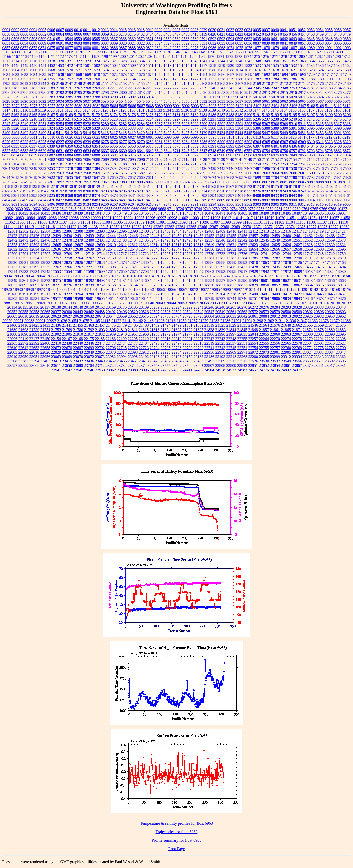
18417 (111, 281)
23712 (100, 366)
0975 (195, 48)
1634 (33, 75)
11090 (150, 222)
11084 (107, 222)
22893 (133, 352)
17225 (45, 267)
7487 (257, 169)
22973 (264, 352)
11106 (311, 222)
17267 (78, 267)
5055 (221, 101)
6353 (87, 146)
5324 (51, 128)
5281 (114, 124)
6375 (177, 146)
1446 (6, 66)
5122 (69, 110)
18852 (275, 285)
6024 (105, 137)
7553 (15, 173)
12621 (231, 245)
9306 (284, 204)
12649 (199, 249)
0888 (132, 48)
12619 (209, 245)
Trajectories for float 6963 (177, 832)
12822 (34, 263)
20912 (275, 316)
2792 (60, 92)
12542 (242, 240)
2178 (329, 83)
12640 (100, 249)
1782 (257, 79)
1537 (329, 66)
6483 (302, 146)
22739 (199, 348)
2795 (78, 92)
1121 (88, 52)
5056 (230, 101)
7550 (347, 169)
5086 (132, 106)
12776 (166, 258)
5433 (212, 133)
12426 (34, 236)
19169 (335, 289)
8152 (167, 186)
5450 (293, 133)
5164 (24, 115)
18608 (275, 281)
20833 (231, 316)
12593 (34, 245)
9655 (108, 209)
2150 (96, 83)
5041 (123, 101)
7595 (203, 173)
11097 (215, 222)
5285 (150, 124)
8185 (347, 186)
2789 (33, 92)
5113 (346, 106)
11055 (324, 218)
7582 (141, 173)
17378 (188, 267)
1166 (7, 57)
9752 (225, 209)
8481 (78, 200)
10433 (23, 213)
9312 (302, 204)
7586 (159, 173)
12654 (253, 249)
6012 (42, 137)
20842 (242, 316)
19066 (171, 289)
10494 (275, 213)
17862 (209, 272)
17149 (319, 263)
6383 (203, 146)
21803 (100, 330)
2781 (311, 88)
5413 (78, 133)
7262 (338, 164)
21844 (231, 330)
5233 (230, 119)
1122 (97, 52)
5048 (168, 101)
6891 (114, 155)
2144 (42, 83)
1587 (221, 70)
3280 (24, 97)
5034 (60, 101)
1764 (132, 79)
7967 (105, 182)
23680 (78, 366)
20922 (297, 316)
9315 (320, 204)
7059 (311, 155)
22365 (12, 343)
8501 (168, 200)
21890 (23, 334)
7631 (60, 178)
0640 (266, 39)
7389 (105, 169)
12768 (100, 258)
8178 (293, 186)
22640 (12, 348)
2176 (320, 83)
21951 (133, 334)
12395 (111, 231)
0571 (150, 39)
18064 (40, 276)
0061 (33, 34)
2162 (195, 83)
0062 (42, 34)
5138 (203, 110)
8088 (320, 182)
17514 (12, 272)
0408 (185, 34)
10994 (128, 218)
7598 (230, 173)
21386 (346, 321)
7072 (338, 155)
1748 (338, 75)
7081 (42, 160)
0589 (194, 39)
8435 (284, 195)
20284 (275, 307)
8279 (6, 195)
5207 (6, 119)
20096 (270, 303)
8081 (284, 182)
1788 (311, 79)
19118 (270, 289)
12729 (198, 254)
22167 (67, 339)
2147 (69, 83)
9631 (28, 209)
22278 (297, 339)
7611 (329, 173)
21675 (341, 325)
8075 (275, 182)
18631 (297, 281)
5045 (141, 101)
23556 (297, 361)
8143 (114, 186)
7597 (221, 173)
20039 (138, 303)
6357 (123, 146)
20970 (7, 321)
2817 (177, 92)
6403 (284, 146)
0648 (329, 39)
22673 (56, 348)
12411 (242, 231)
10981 (341, 213)
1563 (6, 70)
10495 (286, 213)
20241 (199, 307)
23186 (209, 357)
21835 (198, 330)
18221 (204, 276)
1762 (114, 79)
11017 (248, 218)
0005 (42, 30)
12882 (166, 263)
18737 (78, 285)
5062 (275, 101)
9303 (257, 204)
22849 (89, 352)
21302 (269, 321)
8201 (96, 191)
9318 (329, 204)
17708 (144, 272)
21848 (253, 330)
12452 (199, 236)
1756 (60, 79)
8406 (248, 195)
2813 (141, 92)
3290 (114, 97)
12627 (297, 245)
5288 (168, 124)
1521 (239, 66)
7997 (132, 182)
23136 (177, 357)
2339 (203, 88)
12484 (133, 240)
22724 (155, 348)
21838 (209, 330)
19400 (253, 294)
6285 (195, 142)
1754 (42, 79)
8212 (185, 191)
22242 (209, 339)
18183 (193, 276)
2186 (24, 88)
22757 (275, 348)
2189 (51, 88)
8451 (329, 195)
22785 (330, 348)
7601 (257, 173)
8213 (194, 191)
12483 (122, 240)
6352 (78, 146)
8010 (168, 182)
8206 (132, 191)
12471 (341, 236)
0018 (141, 30)
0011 (87, 30)
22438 (67, 343)
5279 (96, 124)
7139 (221, 160)
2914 (275, 92)
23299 (275, 357)
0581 (158, 39)
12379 (333, 227)
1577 (132, 70)
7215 (194, 164)
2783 (329, 88)
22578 (297, 343)
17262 (56, 267)
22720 (133, 348)
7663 (159, 178)
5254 (60, 124)
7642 (87, 178)
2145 (51, 83)
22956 (209, 352)
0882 (105, 48)
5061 (266, 101)
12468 (330, 236)
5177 (141, 115)
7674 (212, 178)
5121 (60, 110)
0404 (150, 34)
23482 (166, 361)
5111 (329, 106)
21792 (89, 330)
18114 (149, 276)
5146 (275, 110)
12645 (155, 249)
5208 (15, 119)
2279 (186, 88)
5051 (195, 101)
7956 (96, 182)
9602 (10, 209)
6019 (60, 137)
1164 (334, 52)
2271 (114, 88)
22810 (34, 352)
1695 (293, 75)
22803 (12, 352)
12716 (111, 254)
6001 (338, 133)
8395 (221, 195)
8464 (6, 200)
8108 (338, 182)
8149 (150, 186)
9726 (180, 209)
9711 (171, 209)
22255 (242, 339)
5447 (266, 133)
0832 (212, 43)
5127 (113, 110)
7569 (96, 173)
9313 (311, 204)
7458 (239, 169)
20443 (78, 312)
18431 (122, 281)
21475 (111, 325)
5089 (159, 106)
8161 (176, 186)
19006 (62, 289)
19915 (18, 303)
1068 (221, 48)
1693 (275, 75)
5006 (168, 97)
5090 (168, 106)
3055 (329, 92)
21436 (56, 325)
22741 (209, 348)
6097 (203, 137)
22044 (253, 334)
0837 (257, 43)
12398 (133, 231)
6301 (230, 142)
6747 (203, 151)
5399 (347, 128)
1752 (24, 79)
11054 (313, 218)
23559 (308, 361)
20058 (204, 303)
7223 (248, 164)
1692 (266, 75)
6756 (284, 151)
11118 (50, 227)
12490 (166, 240)
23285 (264, 357)
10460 (166, 213)
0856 (347, 43)
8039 (203, 182)
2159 (177, 83)
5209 (24, 119)
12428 (45, 236)
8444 (302, 195)
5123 (78, 110)
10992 (117, 218)
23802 (198, 366)
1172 (60, 57)
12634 (34, 249)
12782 (220, 258)
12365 (191, 227)
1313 (6, 61)
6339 (51, 146)
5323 (42, 128)
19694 (177, 298)
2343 (239, 88)
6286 (203, 142)
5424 (176, 133)
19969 (40, 303)
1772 (195, 79)
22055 (264, 334)
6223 (24, 142)
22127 (34, 339)
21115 (106, 321)
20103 (281, 303)
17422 (242, 267)
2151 (105, 83)
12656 (275, 249)
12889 (231, 263)
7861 (51, 182)
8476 (51, 200)
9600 (347, 204)
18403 (100, 281)
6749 (221, 151)
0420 (212, 34)
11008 (215, 218)
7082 (51, 160)
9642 (64, 209)
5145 (266, 110)
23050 (23, 357)
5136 (185, 110)
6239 (87, 142)
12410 (231, 231)
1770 (186, 79)
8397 (230, 195)
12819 (341, 258)
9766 (323, 209)
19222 (67, 294)
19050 (127, 289)
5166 (42, 115)
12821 (23, 263)
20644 (111, 316)
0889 (141, 48)
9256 (105, 204)
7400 (132, 169)
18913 (341, 285)
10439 (78, 213)
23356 (330, 357)
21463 (89, 325)
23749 (144, 366)
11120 (61, 227)
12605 (56, 245)
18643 (308, 281)
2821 (212, 92)
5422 (158, 133)
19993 (84, 303)
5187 (221, 115)
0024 (167, 30)
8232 (266, 191)
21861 (275, 330)
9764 (305, 209)
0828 (177, 43)
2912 (257, 92)
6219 (346, 137)
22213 (154, 339)
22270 (275, 339)
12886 (209, 263)
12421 (341, 231)
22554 (253, 343)
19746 (242, 298)
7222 (239, 164)
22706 (111, 348)
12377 (311, 227)
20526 (144, 312)
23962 (111, 370)
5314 (311, 124)
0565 (96, 39)
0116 (114, 34)
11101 (258, 222)
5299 (195, 124)
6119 (284, 137)
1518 (212, 66)
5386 (257, 128)
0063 (51, 34)
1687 (230, 75)
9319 (338, 204)
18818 (199, 285)
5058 (248, 101)
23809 (231, 366)
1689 (248, 75)
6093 (168, 137)
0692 (69, 43)
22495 (155, 343)
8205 (123, 191)
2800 (123, 92)
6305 (266, 142)
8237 (275, 191)
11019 (270, 218)
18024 (330, 272)
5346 (177, 128)
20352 (12, 312)
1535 (311, 66)
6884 (69, 155)
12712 (89, 254)
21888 (12, 334)
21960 (144, 334)
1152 (229, 52)
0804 (87, 43)
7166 (33, 164)
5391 (293, 128)
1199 (113, 57)
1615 (248, 70)
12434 (100, 236)
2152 (114, 83)
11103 (279, 222)
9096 (51, 204)
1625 (329, 70)
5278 (87, 124)
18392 (89, 281)
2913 (266, 92)
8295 (33, 195)
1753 (33, 79)
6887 (87, 155)
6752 (248, 151)
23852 (264, 366)
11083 (96, 222)
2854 (230, 92)
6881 (42, 155)
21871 (297, 330)
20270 (242, 307)
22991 (297, 352)
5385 (248, 128)
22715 (122, 348)
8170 (239, 186)
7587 (168, 173)
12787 (275, 258)
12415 (275, 231)
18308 (291, 276)
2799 (114, 92)
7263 (347, 164)
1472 (69, 66)
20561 (231, 312)
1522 (248, 66)
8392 (195, 195)
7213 (176, 164)
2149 (87, 83)
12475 (34, 240)
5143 (248, 110)
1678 (159, 75)
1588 (230, 70)
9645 (73, 209)
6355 (105, 146)
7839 (6, 182)
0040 (275, 30)
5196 (302, 115)
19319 (144, 294)
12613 (144, 245)
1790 (329, 79)
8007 (150, 182)
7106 (168, 160)
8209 (159, 191)
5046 (150, 101)
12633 (23, 249)
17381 (199, 267)
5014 (239, 97)
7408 (159, 169)
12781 (209, 258)
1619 (284, 70)
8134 (78, 186)
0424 (248, 34)
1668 (78, 75)
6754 (266, 151)
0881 (96, 48)
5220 (114, 119)
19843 (297, 298)
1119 (71, 52)
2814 (150, 92)
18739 (89, 285)
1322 (78, 61)
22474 (122, 343)
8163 (194, 186)
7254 (293, 164)
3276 (338, 92)
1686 (221, 75)
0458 (311, 34)
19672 (166, 298)
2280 (195, 88)
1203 (149, 57)
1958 (15, 83)
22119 (23, 339)
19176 (346, 289)
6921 (186, 155)
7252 (275, 164)
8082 (293, 182)
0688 (33, 43)
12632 (12, 249)
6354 (96, 146)
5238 (275, 119)
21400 (12, 325)
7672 (203, 178)
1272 (229, 57)
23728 (111, 366)
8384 (159, 195)
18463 (155, 281)
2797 (96, 92)
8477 (60, 200)
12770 (122, 258)
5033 (51, 101)
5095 (213, 106)
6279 (141, 142)
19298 (111, 294)
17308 (111, 267)
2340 (212, 88)
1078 (266, 48)
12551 (297, 240)
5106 (293, 106)
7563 (60, 173)
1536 (320, 66)
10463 (188, 213)
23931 (341, 366)
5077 (51, 106)
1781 (248, 79)
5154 (284, 110)
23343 (319, 357)
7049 (293, 155)
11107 (322, 222)
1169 (34, 57)
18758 (111, 285)
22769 (297, 348)
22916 (155, 352)
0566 (105, 39)
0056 (338, 30)
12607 (78, 245)
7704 (275, 178)
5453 (320, 133)
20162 (100, 307)
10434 (34, 213)
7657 (132, 178)
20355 (23, 312)
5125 (96, 110)
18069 (62, 276)
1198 (104, 57)
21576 (275, 325)
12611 (122, 245)
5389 (275, 128)
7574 (114, 173)
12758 (67, 258)
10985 (41, 218)
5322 (33, 128)
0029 (203, 30)
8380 (123, 195)
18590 (242, 281)
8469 (24, 200)
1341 (203, 61)
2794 (69, 92)
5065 (302, 101)
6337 (33, 146)
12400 (144, 231)
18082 (84, 276)
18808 (188, 285)
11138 (93, 227)
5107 (302, 106)
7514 (275, 169)
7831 (338, 178)
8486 (114, 200)
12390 (89, 231)
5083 (105, 106)
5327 (78, 128)
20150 (89, 307)
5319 (6, 128)
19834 (286, 298)
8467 (15, 200)
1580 (159, 70)
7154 (293, 160)
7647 (96, 178)
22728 (177, 348)
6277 (123, 142)
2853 (221, 92)
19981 (73, 303)
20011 (127, 303)
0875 (51, 48)
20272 (253, 307)
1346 (239, 61)
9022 (338, 200)
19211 (45, 294)
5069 (338, 101)
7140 (230, 160)
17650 (122, 272)
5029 (15, 101)
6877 (24, 155)
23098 (133, 357)
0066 (78, 34)
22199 (122, 339)
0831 (203, 43)
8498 (150, 200)
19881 (7, 303)
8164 (203, 186)
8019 (177, 182)
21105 (95, 321)
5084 (114, 106)
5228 (185, 119)
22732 (188, 348)
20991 (40, 321)
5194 (284, 115)
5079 (69, 106)
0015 (123, 30)
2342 (230, 88)
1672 (114, 75)
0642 (284, 39)
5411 (60, 133)
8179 (302, 186)
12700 (12, 254)
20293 (286, 307)
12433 (89, 236)
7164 (15, 164)
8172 (248, 186)
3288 (96, 97)
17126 (297, 263)
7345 (24, 169)
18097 (105, 276)
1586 (212, 70)
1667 (69, 75)
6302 (239, 142)
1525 (275, 66)
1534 (302, 66)
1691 (257, 75)
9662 (144, 209)
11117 (40, 227)
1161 (308, 52)
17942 (264, 272)
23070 (78, 357)
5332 (123, 128)
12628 (308, 245)
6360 (150, 146)
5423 (167, 133)
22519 (209, 343)
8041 (212, 182)
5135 (176, 110)
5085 (123, 106)
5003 (141, 97)
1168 (25, 57)
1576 (123, 70)
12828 (100, 263)
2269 (96, 88)
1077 (257, 48)
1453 (60, 66)
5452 (311, 133)
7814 (329, 178)
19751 (253, 298)
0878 (78, 48)
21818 (154, 330)
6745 (185, 151)
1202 (140, 57)
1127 (141, 52)
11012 (226, 218)
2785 (347, 88)
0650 (347, 39)
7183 (78, 164)
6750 (230, 151)
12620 (220, 245)
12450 (177, 236)
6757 (293, 151)
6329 (347, 142)
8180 (311, 186)
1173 (69, 57)
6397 (257, 146)
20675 (144, 316)
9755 (243, 209)
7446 (230, 169)
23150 (188, 357)
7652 (123, 178)
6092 (159, 137)
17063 (264, 263)
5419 (132, 133)
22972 (253, 352)
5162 (6, 115)
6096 (195, 137)
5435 (230, 133)
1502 (96, 66)
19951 (29, 303)
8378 (114, 195)
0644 (302, 39)
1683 (195, 75)
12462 (308, 236)
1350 (275, 61)
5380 (212, 128)
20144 (67, 307)
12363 (169, 227)
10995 (139, 218)
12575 (12, 245)
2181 (6, 88)
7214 (185, 164)
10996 (150, 218)
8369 (78, 195)
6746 (194, 151)
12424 (23, 236)
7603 (266, 173)
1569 (60, 70)
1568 (51, 70)
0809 (114, 43)
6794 (320, 151)
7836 (347, 178)
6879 (33, 155)
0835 (239, 43)
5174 (114, 115)
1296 (337, 57)
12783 (231, 258)
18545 (199, 281)
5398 (338, 128)
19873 (319, 298)
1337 (168, 61)
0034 (248, 30)
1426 (347, 61)
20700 (166, 316)
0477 (329, 34)
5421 (150, 133)
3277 (347, 92)
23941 (56, 370)
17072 (275, 263)
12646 (166, 249)
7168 (51, 164)
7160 (347, 160)
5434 (221, 133)
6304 (257, 142)
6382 (195, 146)
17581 (78, 272)
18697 (34, 285)
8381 (132, 195)
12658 (297, 249)
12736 (242, 254)
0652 (15, 43)
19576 (45, 298)
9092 (24, 204)
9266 (150, 204)
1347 (248, 61)
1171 (51, 57)
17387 (209, 267)
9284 (177, 204)
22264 (264, 339)
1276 (265, 57)
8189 (15, 191)
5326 (69, 128)
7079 (24, 160)
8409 (266, 195)
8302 (42, 195)
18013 (308, 272)
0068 (96, 34)
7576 (123, 173)
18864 (308, 285)
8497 (141, 200)
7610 (320, 173)
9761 (278, 209)
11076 (75, 222)
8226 (257, 191)
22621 (341, 343)
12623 (253, 245)
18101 (127, 276)
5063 (284, 101)
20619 (34, 316)
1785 (284, 79)
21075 (84, 321)
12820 (12, 263)
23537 (275, 361)
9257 (114, 204)
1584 (195, 70)
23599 (23, 366)
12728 (187, 254)
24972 (297, 370)
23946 (89, 370)
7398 (123, 169)
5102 (257, 106)
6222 (15, 142)
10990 (96, 218)
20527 (155, 312)
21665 (308, 325)
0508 (33, 39)
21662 (297, 325)
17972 (286, 272)
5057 (239, 101)
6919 (168, 155)
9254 (96, 204)
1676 (141, 75)
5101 (249, 106)
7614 (6, 178)
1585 (203, 70)
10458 (155, 213)
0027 (185, 30)
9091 (15, 204)
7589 (177, 173)
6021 (78, 137)
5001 (123, 97)
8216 (221, 191)
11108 (333, 222)
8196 (51, 191)
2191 (69, 88)
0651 (6, 43)
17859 (199, 272)
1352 (293, 61)
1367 (338, 61)
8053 (239, 182)
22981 (275, 352)
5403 (33, 133)
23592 (330, 361)
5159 (328, 110)
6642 (150, 151)
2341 (221, 88)
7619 (33, 178)
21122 (116, 321)
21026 (62, 321)
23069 (67, 357)
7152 (275, 160)
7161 (6, 164)
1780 (239, 79)
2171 (275, 83)
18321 (313, 276)
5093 (195, 106)
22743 (220, 348)
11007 (205, 218)
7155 (302, 160)
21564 (264, 325)
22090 (330, 334)
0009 (69, 30)
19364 (220, 294)
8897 (266, 200)
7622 (51, 178)
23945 (78, 370)
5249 (24, 124)
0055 (329, 30)
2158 (168, 83)
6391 (212, 146)
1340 (195, 61)
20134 (12, 307)
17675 (133, 272)
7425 (195, 169)
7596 (212, 173)
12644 (144, 249)
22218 (165, 339)
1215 (176, 57)
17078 (286, 263)
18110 (138, 276)
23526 (253, 361)
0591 (203, 39)
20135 (23, 307)
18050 (18, 276)
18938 (29, 289)
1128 (150, 52)
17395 (220, 267)
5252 (51, 124)
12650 (209, 249)
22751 (242, 348)
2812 (132, 92)
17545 (45, 272)
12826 (78, 263)
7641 (78, 178)
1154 (246, 52)
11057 (334, 218)
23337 (308, 357)
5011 (212, 97)
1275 (256, 57)
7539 (302, 169)
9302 (248, 204)
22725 (166, 348)
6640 (132, 151)
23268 (242, 357)
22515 (199, 343)
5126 (104, 110)
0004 (33, 30)
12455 (231, 236)
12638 (78, 249)
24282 (166, 370)
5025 (329, 97)
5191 (257, 115)
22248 (231, 339)
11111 (8, 227)
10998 (172, 218)
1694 (284, 75)
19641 (144, 298)
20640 (100, 316)
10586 (330, 213)
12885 (199, 263)
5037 (87, 101)
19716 (199, 298)
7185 (96, 164)
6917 (150, 155)
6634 (87, 151)
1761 (105, 79)
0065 (69, 34)
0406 (167, 34)
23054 (34, 357)
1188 (86, 57)
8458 (338, 195)
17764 (177, 272)
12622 (242, 245)
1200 (122, 57)
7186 (105, 164)
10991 (106, 218)
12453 (209, 236)
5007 (177, 97)
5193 (275, 115)
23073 (100, 357)
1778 (221, 79)
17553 (56, 272)
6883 (60, 155)
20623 (56, 316)
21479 (122, 325)
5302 (221, 124)
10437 (67, 213)
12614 (154, 245)
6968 (248, 155)
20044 (171, 303)
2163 (203, 83)
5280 (105, 124)
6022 (87, 137)
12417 (297, 231)
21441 (67, 325)
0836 (248, 43)
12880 (144, 263)
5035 (69, 101)
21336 (291, 321)
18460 (144, 281)
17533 (23, 272)
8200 (87, 191)
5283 (132, 124)
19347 (187, 294)
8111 (347, 182)
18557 (220, 281)
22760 (286, 348)
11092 (172, 222)
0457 (302, 34)
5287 (159, 124)
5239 (284, 119)
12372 (268, 227)
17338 (155, 267)
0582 (167, 39)
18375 (56, 281)
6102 (239, 137)
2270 (105, 88)
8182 (320, 186)
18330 (335, 276)
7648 (105, 178)
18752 (100, 285)
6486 (329, 146)
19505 (12, 298)
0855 (338, 43)
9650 (91, 209)
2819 (195, 92)
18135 (160, 276)
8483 (96, 200)
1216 (185, 57)
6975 (275, 155)
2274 (141, 88)
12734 (231, 254)
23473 (144, 361)
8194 (42, 191)
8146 (141, 186)
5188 (230, 115)
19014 (73, 289)
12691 (330, 249)
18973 (40, 289)
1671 (105, 75)
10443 (100, 213)
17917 (242, 272)
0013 (105, 30)
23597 (12, 366)
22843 (78, 352)
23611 (56, 366)
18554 (209, 281)
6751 (239, 151)
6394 (239, 146)
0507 (24, 39)
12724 (154, 254)
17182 (23, 267)
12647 (177, 249)
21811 (133, 330)
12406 (188, 231)
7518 (284, 169)
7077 (6, 160)
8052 (230, 182)
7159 (338, 160)
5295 (177, 124)
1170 (42, 57)
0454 (275, 34)
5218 (105, 119)
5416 (105, 133)
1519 (221, 66)
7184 (87, 164)
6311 (320, 142)
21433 (45, 325)
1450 (33, 66)
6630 (51, 151)
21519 (209, 325)
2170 (266, 83)
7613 (347, 173)
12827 (89, 263)
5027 (347, 97)
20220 (166, 307)
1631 (6, 75)
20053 (182, 303)
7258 (311, 164)
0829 (186, 43)
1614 (239, 70)
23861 (286, 366)
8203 (105, 191)
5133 (158, 110)
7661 (150, 178)
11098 (226, 222)
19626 (133, 298)
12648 (188, 249)
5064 (293, 101)
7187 (114, 164)
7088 (96, 160)
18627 (286, 281)
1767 (159, 79)
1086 (284, 48)
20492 (111, 312)
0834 (230, 43)
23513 (231, 361)
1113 (19, 52)
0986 (212, 48)
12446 (133, 236)
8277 (347, 191)
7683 (230, 178)
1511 (150, 66)
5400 (6, 133)
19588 (67, 298)
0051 (293, 30)
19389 (242, 294)
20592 (308, 312)
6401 (275, 146)
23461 (133, 361)
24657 (253, 370)
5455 (329, 133)
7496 (266, 169)
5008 (186, 97)
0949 (168, 48)
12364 (180, 227)
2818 (186, 92)
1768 (168, 79)
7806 (320, 178)
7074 (347, 155)
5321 (24, 128)
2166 (230, 83)
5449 (284, 133)
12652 (231, 249)
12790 (297, 258)
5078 (60, 106)
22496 (166, 343)
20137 (45, 307)
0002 (15, 30)
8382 (141, 195)
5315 (320, 124)
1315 (24, 61)
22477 (133, 343)
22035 (242, 334)
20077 (237, 303)
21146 (149, 321)
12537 (209, 240)
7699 (257, 178)
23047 (341, 352)
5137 (194, 110)
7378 (69, 169)
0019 (150, 30)
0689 (42, 43)
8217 (230, 191)
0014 (114, 30)
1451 (42, 66)
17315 (122, 267)
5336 (150, 128)
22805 (23, 352)
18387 (78, 281)
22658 (45, 348)
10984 (30, 218)
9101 (69, 204)
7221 (230, 164)
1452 (51, 66)
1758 (78, 79)
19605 (100, 298)
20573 (264, 312)
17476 (330, 267)
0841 (284, 43)
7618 (24, 178)
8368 (69, 195)
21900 (45, 334)
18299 (269, 276)
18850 (264, 285)
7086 (87, 160)
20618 (23, 316)
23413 (56, 361)
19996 (95, 303)
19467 (341, 294)
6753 (257, 151)
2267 (78, 88)
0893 (150, 48)
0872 (24, 48)
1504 (114, 66)
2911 (248, 92)
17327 (133, 267)
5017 (266, 97)
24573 (231, 370)
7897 (60, 182)
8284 (24, 195)
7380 (78, 169)
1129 (158, 52)
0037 (266, 30)
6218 (337, 137)
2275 (150, 88)
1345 (230, 61)
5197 (311, 115)
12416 (286, 231)
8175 (275, 186)
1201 (131, 57)
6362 (168, 146)
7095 (132, 160)
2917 (302, 92)
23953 (100, 370)
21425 (34, 325)
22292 (330, 339)
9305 (275, 204)
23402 (45, 361)
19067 (182, 289)
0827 (168, 43)
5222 (132, 119)
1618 (275, 70)
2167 (239, 83)
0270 (123, 34)
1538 (338, 66)
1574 (105, 70)
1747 (329, 75)
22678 (67, 348)
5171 (87, 115)
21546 (253, 325)
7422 (186, 169)
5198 (320, 115)
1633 (24, 75)
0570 (141, 39)
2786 (6, 92)
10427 (342, 209)
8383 (150, 195)
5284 (141, 124)
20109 (303, 303)
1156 (264, 52)
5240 (293, 119)
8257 (338, 191)
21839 (220, 330)
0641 (275, 39)
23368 (12, 361)
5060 (257, 101)
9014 (311, 200)
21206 (160, 321)
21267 (193, 321)
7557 (33, 173)
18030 (341, 272)
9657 (117, 209)
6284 (186, 142)
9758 (260, 209)
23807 (209, 366)
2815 (159, 92)
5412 (69, 133)
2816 (168, 92)
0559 (78, 39)
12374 (290, 227)
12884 (188, 263)
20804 (209, 316)
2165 (221, 83)
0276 (132, 34)
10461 (177, 213)
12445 (122, 236)
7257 (302, 164)
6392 (221, 146)
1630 (347, 70)
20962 (341, 316)
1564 (15, 70)
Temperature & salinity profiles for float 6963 (176, 823)
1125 (123, 52)
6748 (212, 151)
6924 (212, 155)
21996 (220, 334)
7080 (33, 160)
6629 (42, 151)
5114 (7, 110)
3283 (51, 97)
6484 (311, 146)
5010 (203, 97)
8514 (194, 200)
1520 (230, 66)
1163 (326, 52)
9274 (159, 204)
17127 (308, 263)
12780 (199, 258)
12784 (242, 258)
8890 (248, 200)
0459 (320, 34)
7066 (320, 155)
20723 (188, 316)
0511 (60, 39)
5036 (78, 101)
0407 (176, 34)
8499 (159, 200)
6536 (347, 146)
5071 (347, 101)
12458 (264, 236)
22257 (253, 339)
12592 (23, 245)
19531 (34, 298)
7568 (87, 173)
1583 (186, 70)
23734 (122, 366)
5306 (257, 124)
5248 (15, 124)
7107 (177, 160)
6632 (69, 151)
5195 (293, 115)
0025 (176, 30)
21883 (341, 330)
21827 (176, 330)
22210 (144, 339)
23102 (144, 357)
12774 (144, 258)
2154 (132, 83)
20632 (89, 316)
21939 (111, 334)
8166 (221, 186)
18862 (297, 285)
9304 (266, 204)
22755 (264, 348)
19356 (198, 294)
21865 (286, 330)
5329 (96, 128)
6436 (293, 146)
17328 (144, 267)
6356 (114, 146)
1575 (114, 70)
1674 (132, 75)
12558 (319, 240)
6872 (347, 151)
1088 (302, 48)
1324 (96, 61)
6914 (123, 155)
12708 (56, 254)
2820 (203, 92)
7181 (60, 164)
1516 (194, 66)
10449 (122, 213)
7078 (15, 160)
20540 (199, 312)
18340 (346, 276)
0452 (257, 34)
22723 (144, 348)
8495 (132, 200)
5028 (6, 101)
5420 (141, 133)
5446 (257, 133)
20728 (199, 316)
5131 (140, 110)
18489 (177, 281)
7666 (177, 178)
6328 (338, 142)
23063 (56, 357)
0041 (284, 30)
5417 (114, 133)
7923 (69, 182)
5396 (320, 128)
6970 (257, 155)
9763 (296, 209)
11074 (64, 222)
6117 (275, 137)
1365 (320, 61)
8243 (284, 191)
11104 (290, 222)
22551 (242, 343)
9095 (42, 204)
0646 (320, 39)
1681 (177, 75)
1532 (293, 66)
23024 (308, 352)
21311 (280, 321)
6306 (275, 142)
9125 (78, 204)
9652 (100, 209)
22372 (23, 343)
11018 (259, 218)
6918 (159, 155)
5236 (257, 119)
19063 (149, 289)
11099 (237, 222)
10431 (12, 213)
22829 (56, 352)
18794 (166, 285)
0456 (293, 34)
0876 (60, 48)
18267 (237, 276)
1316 (33, 61)
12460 (286, 236)
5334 (141, 128)
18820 (209, 285)
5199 (329, 115)
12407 (199, 231)
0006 (51, 30)
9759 (269, 209)
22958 (220, 352)
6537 (6, 151)
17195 (34, 267)
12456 (242, 236)
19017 (84, 289)
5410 (51, 133)
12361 (147, 227)
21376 (324, 321)
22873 (122, 352)
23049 (12, 357)
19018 (95, 289)
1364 (311, 61)
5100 (240, 106)
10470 (209, 213)
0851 (302, 43)
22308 (341, 339)
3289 (105, 97)
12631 (341, 245)
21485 (133, 325)
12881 (155, 263)
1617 (266, 70)
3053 (311, 92)
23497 (209, 361)
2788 (24, 92)
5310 (293, 124)
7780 (293, 178)
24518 (220, 370)
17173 (12, 267)
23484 (177, 361)
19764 (264, 298)
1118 (62, 52)
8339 (60, 195)
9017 (320, 200)
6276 (114, 142)
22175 (89, 339)
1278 (283, 57)
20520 (133, 312)
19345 (176, 294)
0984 (203, 48)
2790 (42, 92)
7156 (311, 160)
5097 (222, 106)
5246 (347, 119)
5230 (203, 119)
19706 (188, 298)
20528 (166, 312)
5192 (266, 115)
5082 (96, 106)
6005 (7, 137)
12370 (246, 227)
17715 (155, 272)
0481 (6, 39)
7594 (195, 173)
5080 (78, 106)
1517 (203, 66)
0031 (221, 30)
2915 (284, 92)
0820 (123, 43)
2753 (293, 88)
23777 (165, 366)
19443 (319, 294)
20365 (45, 312)
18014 (319, 272)
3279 (15, 97)
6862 (338, 151)
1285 (328, 57)
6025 (114, 137)
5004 (150, 97)
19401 (264, 294)
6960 (221, 155)
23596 (341, 361)
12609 (100, 245)
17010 (253, 263)
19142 (313, 289)
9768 (332, 209)
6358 (132, 146)
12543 (253, 240)
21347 (302, 321)
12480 (89, 240)
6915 (132, 155)
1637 (51, 75)
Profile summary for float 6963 (176, 840)
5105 (284, 106)
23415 (67, 361)
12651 (220, 249)
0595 (239, 39)
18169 (182, 276)
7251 (266, 164)
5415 (96, 133)
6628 (33, 151)
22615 (330, 343)
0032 (230, 30)
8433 (275, 195)
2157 (159, 83)
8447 (311, 195)
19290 (100, 294)
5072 (7, 106)
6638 (114, 151)
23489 (188, 361)
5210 (33, 119)
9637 (55, 209)
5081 (87, 106)
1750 (6, 79)
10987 (63, 218)
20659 (122, 316)
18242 (226, 276)
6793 (311, 151)
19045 (116, 289)
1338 (177, 61)
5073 (16, 106)
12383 (34, 231)
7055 (302, 155)
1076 (248, 48)
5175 (123, 115)
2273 (132, 88)
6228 (69, 142)
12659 (308, 249)
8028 (195, 182)
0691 (60, 43)
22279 (308, 339)
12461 (297, 236)
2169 (257, 83)
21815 (144, 330)
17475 (319, 267)
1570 (69, 70)
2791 (51, 92)
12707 (45, 254)
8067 (266, 182)
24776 (264, 370)
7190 (141, 164)
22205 (133, 339)
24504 (209, 370)
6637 (105, 151)
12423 (12, 236)
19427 (297, 294)
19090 (226, 289)
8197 (60, 191)
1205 (167, 57)
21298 (258, 321)
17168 (341, 263)
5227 (176, 119)
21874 (308, 330)
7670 (195, 178)
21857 (264, 330)
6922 (195, 155)
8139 (96, 186)
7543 (311, 169)
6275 (105, 142)
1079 (275, 48)
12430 (67, 236)
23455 (122, 361)
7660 (141, 178)
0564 (87, 39)
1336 (159, 61)
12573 (341, 240)
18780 (155, 285)
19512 (23, 298)
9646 (82, 209)
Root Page (176, 849)
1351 (284, 61)
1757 (69, 79)
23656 (67, 366)
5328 (87, 128)
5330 (105, 128)
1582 (177, 70)
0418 (194, 34)
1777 (212, 79)
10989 (85, 218)
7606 (293, 173)
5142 (239, 110)
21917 (89, 334)
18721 (56, 285)
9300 (230, 204)
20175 (122, 307)
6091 (150, 137)
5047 (159, 101)
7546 (320, 169)
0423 (239, 34)
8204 (114, 191)
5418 (123, 133)
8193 (33, 191)
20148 (78, 307)
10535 (319, 213)
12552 (308, 240)
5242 (311, 119)
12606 (67, 245)
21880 (330, 330)
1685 (212, 75)
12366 (202, 227)
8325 (51, 195)
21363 (313, 321)
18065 (51, 276)
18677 (12, 285)
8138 (87, 186)
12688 (319, 249)
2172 (284, 83)
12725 (165, 254)
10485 (242, 213)
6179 (319, 137)
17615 (111, 272)
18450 (133, 281)
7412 (168, 169)
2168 (248, 83)
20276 (264, 307)
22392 (34, 343)
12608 (89, 245)
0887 (123, 48)
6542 (15, 151)
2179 (338, 83)
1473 (78, 66)
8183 (329, 186)
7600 (248, 173)
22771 (308, 348)
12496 (188, 240)
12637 (67, 249)
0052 (302, 30)
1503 (105, 66)
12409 (220, 231)
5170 (78, 115)
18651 (319, 281)
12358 (125, 227)
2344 (248, 88)
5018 (275, 97)
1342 (212, 61)
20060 (215, 303)
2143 (33, 83)
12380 (344, 227)
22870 (111, 352)
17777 (188, 272)
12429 (56, 236)
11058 (345, 218)
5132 (149, 110)
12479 (78, 240)
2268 (87, 88)
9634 (46, 209)
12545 (264, 240)
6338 (42, 146)
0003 (24, 30)
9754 (234, 209)
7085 (78, 160)
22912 (144, 352)
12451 (188, 236)
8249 (302, 191)
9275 (168, 204)
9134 (87, 204)
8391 (186, 195)
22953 (199, 352)
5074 (25, 106)
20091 (259, 303)
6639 (123, 151)
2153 (123, 83)
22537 (231, 343)
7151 (266, 160)
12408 (209, 231)
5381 (221, 128)
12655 (264, 249)
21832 (187, 330)
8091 (329, 182)
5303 (230, 124)
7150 (257, 160)
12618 (198, 245)
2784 (338, 88)
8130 (69, 186)
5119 (42, 110)
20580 (286, 312)
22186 (111, 339)
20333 (319, 307)
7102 (159, 160)
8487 (123, 200)
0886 (114, 48)
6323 (329, 142)
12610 (111, 245)
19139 (302, 289)
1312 (346, 57)
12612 (133, 245)
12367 (213, 227)
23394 (34, 361)
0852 (311, 43)
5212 (51, 119)
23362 (341, 357)
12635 (45, 249)
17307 (100, 267)
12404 (177, 231)
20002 (116, 303)
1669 (87, 75)
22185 (100, 339)
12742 (275, 254)
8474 (42, 200)
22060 (275, 334)
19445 (330, 294)
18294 (258, 276)
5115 (15, 110)
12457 (253, 236)
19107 (248, 289)
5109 (320, 106)
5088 (150, 106)
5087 (141, 106)
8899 (284, 200)
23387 (23, 361)
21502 (199, 325)
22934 (177, 352)
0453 (266, 34)
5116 (24, 110)
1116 (44, 52)
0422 (230, 34)
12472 (12, 240)
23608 (34, 366)
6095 (186, 137)
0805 (96, 43)
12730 (209, 254)
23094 (122, 357)
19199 (34, 294)
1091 (329, 48)
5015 (248, 97)
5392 (302, 128)
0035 (257, 30)
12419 (319, 231)
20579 (275, 312)
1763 (123, 79)
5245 (338, 119)
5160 (337, 110)
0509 (42, 39)
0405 (158, 34)
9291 (195, 204)
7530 (293, 169)
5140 (221, 110)
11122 (72, 227)
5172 (96, 115)
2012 (24, 83)
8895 (257, 200)
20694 (155, 316)
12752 (23, 258)
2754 (302, 88)
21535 (242, 325)
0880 (87, 48)
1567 (42, 70)
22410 (56, 343)
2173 (293, 83)
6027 (132, 137)
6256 (96, 142)
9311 (293, 204)
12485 (144, 240)
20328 (297, 307)
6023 (96, 137)
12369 (235, 227)
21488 (144, 325)
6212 (328, 137)
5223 (141, 119)
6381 (186, 146)
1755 (51, 79)
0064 (60, 34)
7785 (302, 178)
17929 (253, 272)
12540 (220, 240)
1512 (158, 66)
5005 (159, 97)
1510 (141, 66)
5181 (177, 115)
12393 (100, 231)
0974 (186, 48)
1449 (24, 66)
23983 (133, 370)
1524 (266, 66)
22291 (319, 339)
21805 (111, 330)
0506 (15, 39)
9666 (153, 209)
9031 (347, 200)
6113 (257, 137)
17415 (231, 267)
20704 (177, 316)
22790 (341, 348)
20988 (29, 321)
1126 (132, 52)
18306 (280, 276)
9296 (221, 204)
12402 (166, 231)
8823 (239, 200)
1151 (220, 52)
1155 (255, 52)
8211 (176, 191)
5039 (105, 101)
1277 (274, 57)
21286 (225, 321)
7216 (203, 164)
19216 (56, 294)
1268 (202, 57)
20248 (220, 307)
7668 (186, 178)
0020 (158, 30)
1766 (150, 79)
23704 (89, 366)
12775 (155, 258)
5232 (221, 119)
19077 (204, 289)
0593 (221, 39)
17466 (308, 267)
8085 (302, 182)
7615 (15, 178)
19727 (220, 298)
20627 (67, 316)
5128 (122, 110)
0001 (6, 30)
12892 (242, 263)
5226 (167, 119)
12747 (308, 254)
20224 (177, 307)
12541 (231, 240)
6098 (212, 137)
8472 (33, 200)
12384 (45, 231)
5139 (212, 110)
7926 (78, 182)
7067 (329, 155)
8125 (33, 186)
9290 (186, 204)
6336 (24, 146)
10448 (111, 213)
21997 (231, 334)
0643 (293, 39)
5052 (203, 101)
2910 (239, 92)
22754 (253, 348)
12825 (67, 263)
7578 (132, 173)
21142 (138, 321)
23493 (199, 361)
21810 (122, 330)
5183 (195, 115)
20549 (220, 312)
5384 (239, 128)
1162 (317, 52)
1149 (202, 52)
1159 (290, 52)
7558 (42, 173)
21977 (188, 334)
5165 (33, 115)
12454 (220, 236)
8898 (275, 200)
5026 (338, 97)
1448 (15, 66)
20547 (209, 312)
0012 (96, 30)
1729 (311, 75)
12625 (275, 245)
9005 (302, 200)
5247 (6, 124)
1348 (257, 61)
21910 (78, 334)
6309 (302, 142)
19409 (275, 294)
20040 (149, 303)
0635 (257, 39)
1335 (150, 61)
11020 (280, 218)
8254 (329, 191)
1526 (284, 66)
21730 (34, 330)
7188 (123, 164)
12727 (176, 254)
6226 (51, 142)
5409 (42, 133)
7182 (69, 164)
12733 (220, 254)
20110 (313, 303)
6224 (33, 142)
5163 (15, 115)
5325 (60, 128)
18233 (215, 276)
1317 (42, 61)
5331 (114, 128)
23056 (45, 357)
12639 (89, 249)
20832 (220, 316)
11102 (269, 222)
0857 (6, 48)
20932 (319, 316)
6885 (78, 155)
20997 (51, 321)
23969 (122, 370)
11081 (85, 222)
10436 (56, 213)
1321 (69, 61)
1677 (150, 75)
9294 (212, 204)
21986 (209, 334)
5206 (347, 115)
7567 (78, 173)
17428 (253, 267)
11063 (21, 222)
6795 (329, 151)
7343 (15, 169)
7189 (132, 164)
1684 (203, 75)
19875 (330, 298)
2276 (159, 88)
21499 (177, 325)
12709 (67, 254)
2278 (177, 88)
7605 (284, 173)
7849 (24, 182)
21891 (34, 334)
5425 (185, 133)
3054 (320, 92)
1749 (347, 75)
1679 (168, 75)
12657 (286, 249)
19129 (291, 289)
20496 (122, 312)
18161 (171, 276)
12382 (23, 231)
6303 (248, 142)
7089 (105, 160)
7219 (212, 164)
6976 (284, 155)
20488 (100, 312)
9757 (252, 209)
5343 (159, 128)
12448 (155, 236)
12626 (286, 245)
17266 (67, 267)
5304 (239, 124)
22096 (12, 339)
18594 (253, 281)
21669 (319, 325)
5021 (302, 97)
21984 (199, 334)
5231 (212, 119)
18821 (220, 285)
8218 (239, 191)
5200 (338, 115)
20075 (226, 303)
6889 (105, 155)
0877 (69, 48)
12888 (220, 263)
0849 (293, 43)
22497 (177, 343)
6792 (302, 151)
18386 (67, 281)
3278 (6, 97)
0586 (185, 39)
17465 (297, 267)
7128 (203, 160)
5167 (51, 115)
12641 (111, 249)
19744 (231, 298)
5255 (69, 124)
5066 (311, 101)
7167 (42, 164)
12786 (264, 258)
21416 (23, 325)
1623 (311, 70)
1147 (185, 52)
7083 (60, 160)
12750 (341, 254)
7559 (51, 173)
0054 (320, 30)
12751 (12, 258)
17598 (89, 272)
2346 (266, 88)
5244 (329, 119)
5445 (248, 133)
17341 (166, 267)
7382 (87, 169)
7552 (6, 173)
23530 (264, 361)
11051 (291, 218)
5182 (186, 115)
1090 (320, 48)
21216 (171, 321)
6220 (6, 142)
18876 (319, 285)
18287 (248, 276)
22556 (275, 343)
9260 (123, 204)
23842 (242, 366)
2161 (186, 83)
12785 (253, 258)
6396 (248, 146)
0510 (51, 39)
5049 (177, 101)
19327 (154, 294)
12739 (253, 254)
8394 (212, 195)
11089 (139, 222)
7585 (150, 173)
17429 (264, 267)
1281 (310, 57)
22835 (67, 352)
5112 (338, 106)
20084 (248, 303)
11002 (183, 218)
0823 (150, 43)
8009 (159, 182)
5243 (320, 119)
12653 (242, 249)
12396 (122, 231)
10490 (264, 213)
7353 (51, 169)
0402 (141, 34)
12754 (34, 258)
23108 (155, 357)
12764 (78, 258)
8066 (257, 182)
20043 (160, 303)
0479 (347, 34)
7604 (275, 173)
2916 (293, 92)
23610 (45, 366)
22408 (45, 343)
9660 (135, 209)
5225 (158, 119)
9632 (37, 209)
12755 (45, 258)
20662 (133, 316)
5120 (51, 110)
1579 (150, 70)
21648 (286, 325)
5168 (60, 115)
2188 (42, 88)
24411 (187, 370)
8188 (6, 191)
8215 (212, 191)
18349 (12, 281)
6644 (168, 151)
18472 (166, 281)
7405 (150, 169)
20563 (242, 312)
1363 (302, 61)
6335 (15, 146)
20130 (335, 303)
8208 (150, 191)
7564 (69, 173)
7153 (284, 160)
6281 (159, 142)
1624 (320, 70)
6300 (221, 142)
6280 (150, 142)
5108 (311, 106)
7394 (114, 169)
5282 (123, 124)
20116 (324, 303)
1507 (123, 66)
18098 (116, 276)
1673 (123, 75)
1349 (266, 61)
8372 (87, 195)
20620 (45, 316)
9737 (189, 209)
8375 (105, 195)
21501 (188, 325)
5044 (132, 101)
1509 (132, 66)
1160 (299, 52)
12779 (188, 258)
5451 (302, 133)
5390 (284, 128)
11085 (118, 222)
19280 (89, 294)
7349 (33, 169)
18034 (7, 276)
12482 (111, 240)
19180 (12, 294)
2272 (123, 88)
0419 (203, 34)
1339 (186, 61)
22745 (231, 348)
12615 (165, 245)
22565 (286, 343)
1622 (302, 70)
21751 (45, 330)
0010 (78, 30)
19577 (56, 298)
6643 (159, 151)
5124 (87, 110)
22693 (89, 348)
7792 (311, 178)
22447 (100, 343)
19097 (237, 289)
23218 (231, 357)
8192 (24, 191)
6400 (266, 146)
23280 (253, 357)
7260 (320, 164)
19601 (89, 298)
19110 (259, 289)
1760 (96, 79)
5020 (293, 97)
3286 (78, 97)
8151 (158, 186)
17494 (341, 267)
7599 (239, 173)
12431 (78, 236)
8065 (248, 182)
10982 (8, 218)
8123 (24, 186)
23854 (275, 366)
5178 (150, 115)
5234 (239, 119)
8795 (212, 200)
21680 (12, 330)
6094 (177, 137)
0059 (15, 34)
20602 (330, 312)
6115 (266, 137)
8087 (311, 182)
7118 (194, 160)
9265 (141, 204)
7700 (266, 178)
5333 (132, 128)
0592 (212, 39)
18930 (18, 289)
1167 (16, 57)
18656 (330, 281)
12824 (56, 263)
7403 (141, 169)
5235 (248, 119)
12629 (319, 245)
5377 (195, 128)
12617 (187, 245)
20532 (177, 312)
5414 (87, 133)
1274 (247, 57)
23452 (111, 361)
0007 (60, 30)
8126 (42, 186)
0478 (338, 34)
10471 (220, 213)
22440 (78, 343)
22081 (319, 334)
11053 (302, 218)
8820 (230, 200)
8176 (284, 186)
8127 (51, 186)
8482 (87, 200)
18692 (23, 285)
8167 (230, 186)
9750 (216, 209)
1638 (60, 75)
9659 (126, 209)
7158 (329, 160)
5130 (131, 110)
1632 (15, 75)
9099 (60, 204)
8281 (15, 195)
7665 (168, 178)
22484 (144, 343)
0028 (194, 30)
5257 (78, 124)
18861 (286, 285)
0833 (221, 43)
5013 (230, 97)
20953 (330, 316)
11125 (82, 227)
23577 (319, 361)
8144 (123, 186)
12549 (275, 240)
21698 (23, 330)
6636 (96, 151)
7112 (185, 160)
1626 (338, 70)
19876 (341, 298)
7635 (69, 178)
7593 (186, 173)
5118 (33, 110)
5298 (186, 124)
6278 (132, 142)
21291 (236, 321)
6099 (221, 137)
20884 (264, 316)
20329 (308, 307)
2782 (320, 88)
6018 (51, 137)
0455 (284, 34)
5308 (275, 124)
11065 (31, 222)
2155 (141, 83)
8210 (168, 191)
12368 (224, 227)
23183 (199, 357)
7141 (239, 160)
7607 (302, 173)
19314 (133, 294)
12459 (275, 236)
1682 (186, 75)
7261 (329, 164)
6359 (141, 146)
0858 (15, 48)
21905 (67, 334)
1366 (329, 61)
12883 (177, 263)
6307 (284, 142)
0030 (212, 30)
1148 (194, 52)
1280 (301, 57)
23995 (144, 370)
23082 (111, 357)
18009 (297, 272)
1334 (141, 61)
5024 (320, 97)
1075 (239, 48)
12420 (330, 231)
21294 (247, 321)
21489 (155, 325)
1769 (177, 79)
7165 (24, 164)
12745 (297, 254)
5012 (221, 97)
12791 (308, 258)
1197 (95, 57)
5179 (159, 115)
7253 (284, 164)
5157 (310, 110)
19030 (105, 289)
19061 (138, 289)
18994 (51, 289)
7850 (33, 182)
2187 (33, 88)
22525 (220, 343)
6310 (311, 142)
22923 (166, 352)
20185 (133, 307)
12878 (122, 263)
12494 (177, 240)
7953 (87, 182)
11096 (204, 222)
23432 (78, 361)
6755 (275, 151)
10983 (19, 218)
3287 (87, 97)
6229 (78, 142)
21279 (203, 321)
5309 (284, 124)
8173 (257, 186)
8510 (177, 200)
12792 (319, 258)
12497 (199, 240)
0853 (320, 43)
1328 (123, 61)
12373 (279, 227)
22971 (242, 352)
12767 (89, 258)
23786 (187, 366)
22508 (188, 343)
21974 (177, 334)
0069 (105, 34)
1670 (96, 75)
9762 (287, 209)
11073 (53, 222)
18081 (73, 276)
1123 (106, 52)
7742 (284, 178)
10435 (45, 213)
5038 (96, 101)
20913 (286, 316)
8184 (338, 186)
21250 (182, 321)
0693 (78, 43)
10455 (133, 213)
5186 (212, 115)
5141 (230, 110)
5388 (266, 128)
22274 (286, 339)
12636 (56, 249)
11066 (42, 222)
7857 (42, 182)
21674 (330, 325)
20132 (346, 303)
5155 (293, 110)
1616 (257, 70)
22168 (78, 339)
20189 (144, 307)
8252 (311, 191)
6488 (338, 146)
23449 (100, 361)
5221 (123, 119)
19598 (78, 298)
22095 (341, 334)
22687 (78, 348)
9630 (19, 209)
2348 (284, 88)
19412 (286, 294)
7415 (177, 169)
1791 (338, 79)
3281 (33, 97)
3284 (60, 97)
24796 (275, 370)
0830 (195, 43)
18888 (330, 285)
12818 (330, 258)
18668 (341, 281)
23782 (176, 366)
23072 (89, 357)
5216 (87, 119)
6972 (266, 155)
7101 (150, 160)
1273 (238, 57)
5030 (24, 101)
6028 (141, 137)
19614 (111, 298)
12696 (341, 249)
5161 (346, 110)
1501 (87, 66)
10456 (144, 213)
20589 (297, 312)
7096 (141, 160)
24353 (177, 370)
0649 (338, 39)
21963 (155, 334)
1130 (167, 52)
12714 (100, 254)
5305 (248, 124)
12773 (133, 258)
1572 (87, 70)
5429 (203, 133)
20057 (193, 303)
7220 (221, 164)
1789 (320, 79)
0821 (132, 43)
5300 (203, 124)
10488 (253, 213)
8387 (168, 195)
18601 (264, 281)
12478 (67, 240)
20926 (308, 316)
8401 (239, 195)
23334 (297, 357)
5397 (329, 128)
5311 (302, 124)
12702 (34, 254)
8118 (6, 186)
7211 (159, 164)
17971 (275, 272)
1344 (221, 61)
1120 (79, 52)
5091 (177, 106)
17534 (34, 272)
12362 (158, 227)
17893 (220, 272)
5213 (60, 119)
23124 (166, 357)
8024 (186, 182)
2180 (347, 83)
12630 (330, 245)
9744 (198, 209)
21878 (319, 330)
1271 (220, 57)
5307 (266, 124)
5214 (69, 119)
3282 (42, 97)
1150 (211, 52)
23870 (308, 366)
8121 (15, 186)
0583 (176, 39)
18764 (133, 285)
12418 (308, 231)
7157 (320, 160)
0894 (159, 48)
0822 (141, 43)
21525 (220, 325)
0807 (105, 43)
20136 (34, 307)
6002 (347, 133)
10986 (52, 218)
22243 (220, 339)
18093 (95, 276)
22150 (45, 339)
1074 (230, 48)
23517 (242, 361)
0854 (329, 43)
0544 (69, 39)
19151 (324, 289)
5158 (319, 110)
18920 (7, 289)
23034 (330, 352)
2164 (212, 83)
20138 (56, 307)
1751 (15, 79)
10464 (199, 213)
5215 (78, 119)
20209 (155, 307)
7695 (239, 178)
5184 (203, 115)
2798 (105, 92)
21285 (214, 321)
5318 (347, 124)
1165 (343, 52)
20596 (319, 312)
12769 (111, 258)
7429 (212, 169)
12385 (56, 231)
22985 (286, 352)
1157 (273, 52)
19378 (231, 294)
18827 (242, 285)
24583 (242, 370)
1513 (167, 66)
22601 (319, 343)
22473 (111, 343)
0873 (33, 48)
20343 (341, 307)
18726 (67, 285)
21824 (165, 330)
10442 (89, 213)
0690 (51, 43)
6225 (42, 142)
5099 (231, 106)
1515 (185, 66)
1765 (141, 79)
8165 (212, 186)
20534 (188, 312)
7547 (329, 169)
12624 (264, 245)
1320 (60, 61)
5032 (42, 101)
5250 (33, 124)
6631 (60, 151)
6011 (33, 137)
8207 (141, 191)
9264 (132, 204)
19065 (160, 289)
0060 (24, 34)
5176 (132, 115)
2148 (78, 83)
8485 (105, 200)
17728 (166, 272)
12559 (330, 240)
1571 (78, 70)
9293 (203, 204)
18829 (253, 285)
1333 (132, 61)
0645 (311, 39)
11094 (193, 222)
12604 (45, 245)
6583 (24, 151)
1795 (6, 83)
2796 (87, 92)
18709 (45, 285)
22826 (45, 352)
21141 (127, 321)
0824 (159, 43)
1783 (266, 79)
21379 (335, 321)
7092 (123, 160)
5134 (167, 110)
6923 (203, 155)
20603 (341, 312)
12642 (122, 249)
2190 (60, 88)
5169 (69, 115)
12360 (136, 227)
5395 (311, 128)
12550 (286, 240)
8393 (203, 195)
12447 (144, 236)
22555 (264, 343)
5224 (150, 119)
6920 (177, 155)
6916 (141, 155)
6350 (69, 146)
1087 (293, 48)
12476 (45, 240)
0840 (275, 43)
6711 (176, 151)
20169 (111, 307)
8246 (293, 191)
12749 (330, 254)
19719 (209, 298)
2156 (150, 83)
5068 (329, 101)
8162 (185, 186)
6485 (320, 146)
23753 (154, 366)
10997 (161, 218)
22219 (176, 339)
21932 (100, 334)
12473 (23, 240)
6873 (6, 155)
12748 (319, 254)
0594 (230, 39)
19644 (155, 298)
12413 (264, 231)
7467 (248, 169)
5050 (186, 101)
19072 (193, 289)
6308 (293, 142)
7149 (248, 160)
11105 (301, 222)
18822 (231, 285)
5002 (132, 97)
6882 (51, 155)
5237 (266, 119)
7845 (15, 182)
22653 (34, 348)
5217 (96, 119)
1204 (158, 57)
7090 (114, 160)
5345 (168, 128)
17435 (275, 267)
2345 (257, 88)
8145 (132, 186)
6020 (69, 137)
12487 (155, 240)
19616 (122, 298)
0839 (266, 43)
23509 (220, 361)
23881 (319, 366)
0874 (42, 48)
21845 (242, 330)
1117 (53, 52)
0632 (248, 39)
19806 (275, 298)
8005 (141, 182)
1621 (293, 70)
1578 (141, 70)
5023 (311, 97)
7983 (123, 182)
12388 (78, 231)
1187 (78, 57)
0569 (132, 39)
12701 (23, 254)
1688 (239, 75)
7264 (6, 169)
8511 (185, 200)
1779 (230, 79)
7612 (338, 173)
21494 (166, 325)
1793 (347, 79)
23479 (155, 361)
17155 (330, 263)
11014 (237, 218)
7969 (114, 182)
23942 (67, 370)
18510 (188, 281)
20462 (89, 312)
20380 (67, 312)
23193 (220, 357)
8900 (293, 200)
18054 (29, 276)
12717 (122, 254)
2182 (15, 88)
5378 (203, 128)
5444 (239, 133)
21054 (73, 321)
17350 (177, 267)
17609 (100, 272)
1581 (168, 70)
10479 (231, 213)
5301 (212, 124)
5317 (338, 124)
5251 (42, 124)
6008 (16, 137)
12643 (133, 249)
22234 (198, 339)
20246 (209, 307)
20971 (18, 321)
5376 (186, 128)
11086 (129, 222)
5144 (257, 110)
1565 (24, 70)
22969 (231, 352)
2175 (311, 83)
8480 (69, 200)
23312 (286, 357)
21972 (166, 334)
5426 (194, 133)
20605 (12, 316)
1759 (87, 79)
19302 (122, 294)
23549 (286, 361)
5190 (248, 115)
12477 (56, 240)
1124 (114, 52)
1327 (114, 61)
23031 (319, 352)
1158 (282, 52)
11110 (343, 222)
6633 (78, 151)
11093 (183, 222)
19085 (215, 289)
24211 (155, 370)
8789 (203, 200)
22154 (56, 339)
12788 (286, 258)
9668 (162, 209)
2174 (302, 83)
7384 (96, 169)
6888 (96, 155)
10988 (74, 218)
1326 (105, 61)
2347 (275, 88)
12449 (166, 236)
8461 (347, 195)
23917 (330, 366)
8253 (320, 191)
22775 (319, 348)
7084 (69, 160)
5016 (257, 97)
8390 (177, 195)
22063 (286, 334)
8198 (69, 191)
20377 (56, 312)
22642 (23, 348)
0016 (132, 30)
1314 (15, 61)
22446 (89, 343)
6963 (230, 155)
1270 (211, 57)
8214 (203, 191)
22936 (188, 352)
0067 (87, 34)
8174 (266, 186)
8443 (293, 195)
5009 (195, 97)
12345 (103, 227)
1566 (33, 70)
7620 (42, 178)
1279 (292, 57)
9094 (33, 204)
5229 (194, 119)
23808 (220, 366)
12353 (114, 227)
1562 (347, 66)
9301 (239, 204)
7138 (212, 160)
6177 (310, 137)
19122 (280, 289)
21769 (67, 330)
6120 (293, 137)
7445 (221, 169)
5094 (204, 106)
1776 (203, 79)
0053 (311, 30)
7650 (114, 178)
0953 (177, 48)
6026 (123, 137)
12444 (111, 236)
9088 (6, 204)
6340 (60, 146)
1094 (10, 52)
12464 (319, 236)
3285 (69, 97)
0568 (123, 39)
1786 (293, 79)
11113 (29, 227)
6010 (25, 137)
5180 (168, 115)
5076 (43, 106)
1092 (338, 48)
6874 (15, 155)
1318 (51, 61)
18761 (122, 285)
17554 (67, 272)
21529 (231, 325)
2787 (15, 92)
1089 (311, 48)
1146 (176, 52)
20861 (253, 316)
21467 (100, 325)
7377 (60, 169)
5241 (302, 119)
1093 (347, 48)
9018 (329, 200)
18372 (45, 281)
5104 (275, 106)
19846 (308, 298)
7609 (311, 173)
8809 (221, 200)
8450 (320, 195)
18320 (302, 276)
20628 (78, 316)
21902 (56, 334)
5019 (284, 97)
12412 (253, 231)
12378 (322, 227)
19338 (165, 294)
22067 (297, 334)
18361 (23, 281)
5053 (212, 101)
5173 (105, 115)
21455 (78, 325)
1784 (275, 79)
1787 (302, 79)
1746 (320, 75)
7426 (203, 169)
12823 (45, 263)
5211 (42, 119)
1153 (238, 52)
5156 (302, 110)
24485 (198, 370)
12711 (78, 254)
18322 (324, 276)
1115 (36, 52)
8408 (257, 195)
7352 (42, 169)
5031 (33, 101)
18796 (177, 285)
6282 (168, 142)
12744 (286, 254)
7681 (221, 178)
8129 (60, 186)
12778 (177, 258)
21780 (78, 330)
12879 (133, 263)
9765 (314, 209)
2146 (60, 83)
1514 (176, 66)
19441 (308, 294)
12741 (264, 254)
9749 (207, 209)
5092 (186, 106)
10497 (297, 213)
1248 (194, 57)
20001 (105, 303)
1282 (319, 57)
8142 (105, 186)
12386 (67, 231)
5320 (15, 128)
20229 (188, 307)
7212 (167, 164)
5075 (34, 106)
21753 (56, 330)
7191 (150, 164)
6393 (230, 146)
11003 (194, 218)
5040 (114, 101)
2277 (168, 88)
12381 (12, 231)
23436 (89, 361)
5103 (266, 106)
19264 (78, 294)
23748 (133, 366)
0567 (114, 39)
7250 (257, 164)
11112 (19, 227)
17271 (89, 267)
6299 (212, 142)
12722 (133, 254)
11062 (10, 222)
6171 (302, 137)
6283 (177, 142)
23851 (253, 366)
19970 (51, 303)
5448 (275, 133)
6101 (230, 137)
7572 (105, 173)
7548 (338, 169)
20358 (34, 312)
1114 (27, 52)
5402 (24, 133)
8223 (248, 191)
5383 (230, 128)
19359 (209, 294)
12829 (111, 263)
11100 (247, 222)
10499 (308, 213)
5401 (15, 133)
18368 (34, 281)
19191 (23, 294)
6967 (239, 155)
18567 (231, 281)
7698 (248, 178)
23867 (297, 366)
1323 (87, 61)
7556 (24, 173)
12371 (257, 227)
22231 (187, 339)
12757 (56, 258)
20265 (231, 307)
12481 (100, 240)
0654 (24, 43)
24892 (286, 370)
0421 (221, 34)
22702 (100, 348)
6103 (248, 137)
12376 (301, 227)
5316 (329, 124)
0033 (239, 30)
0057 (347, 30)
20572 (253, 312)
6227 (60, 142)
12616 (176, 245)
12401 (155, 231)
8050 (221, 182)
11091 (161, 222)
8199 (78, 191)
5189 (239, 115)
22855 (100, 352)
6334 (6, 146)
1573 (96, 70)
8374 (96, 195)
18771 (144, 285)
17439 (286, 267)
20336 (330, 307)
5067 (320, 101)
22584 (308, 343)
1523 (257, 66)
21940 (122, 334)
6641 (141, 151)
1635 (42, 75)
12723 (144, 254)
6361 (159, 146)
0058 (6, 34)
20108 (292, 303)
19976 (62, 303)
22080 (308, 334)
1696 (302, 75)
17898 (231, 272)
